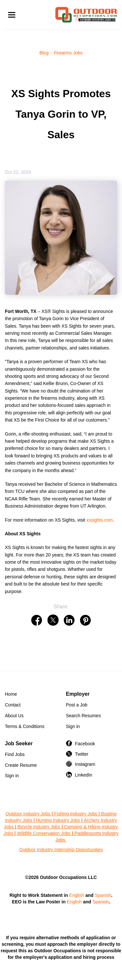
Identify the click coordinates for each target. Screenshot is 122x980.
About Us (14, 716)
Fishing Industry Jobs (75, 814)
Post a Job (77, 705)
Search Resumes (83, 716)
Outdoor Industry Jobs (28, 814)
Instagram (85, 764)
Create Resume (21, 765)
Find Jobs (15, 754)
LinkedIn (84, 775)
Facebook (85, 744)
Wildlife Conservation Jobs (44, 833)
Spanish (103, 895)
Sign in (73, 726)
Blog (44, 53)
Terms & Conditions (25, 726)
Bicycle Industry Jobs (39, 827)
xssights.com (100, 520)
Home (11, 694)
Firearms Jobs (68, 53)
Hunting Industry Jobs (58, 820)
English (77, 895)
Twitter (82, 754)
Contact (13, 705)
